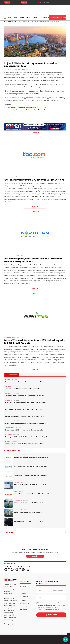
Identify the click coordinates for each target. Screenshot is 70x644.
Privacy (24, 600)
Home (10, 18)
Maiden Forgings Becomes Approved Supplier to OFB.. (32, 494)
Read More (35, 206)
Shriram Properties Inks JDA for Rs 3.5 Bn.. (28, 512)
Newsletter (25, 603)
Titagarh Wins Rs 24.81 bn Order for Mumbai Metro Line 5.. (24, 430)
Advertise (7, 2)
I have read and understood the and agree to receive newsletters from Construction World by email (52, 606)
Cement (7, 414)
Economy (17, 455)
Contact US (45, 18)
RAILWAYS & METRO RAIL (10, 428)
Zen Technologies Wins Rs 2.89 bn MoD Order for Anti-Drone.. (25, 444)
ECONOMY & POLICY (9, 387)
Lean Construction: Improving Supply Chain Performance (25, 107)
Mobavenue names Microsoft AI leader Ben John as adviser (24, 382)
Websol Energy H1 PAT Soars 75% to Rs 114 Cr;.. (29, 521)
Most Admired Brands (58, 18)
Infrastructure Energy (9, 256)
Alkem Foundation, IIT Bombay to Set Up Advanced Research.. (25, 423)
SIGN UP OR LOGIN (43, 2)
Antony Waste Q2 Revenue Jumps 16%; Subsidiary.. (31, 475)
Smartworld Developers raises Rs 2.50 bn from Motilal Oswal (26, 110)
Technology (8, 380)
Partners (24, 593)
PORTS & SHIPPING (9, 435)
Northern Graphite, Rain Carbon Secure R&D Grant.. (31, 466)
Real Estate (7, 61)
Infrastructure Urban (9, 177)
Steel (16, 492)
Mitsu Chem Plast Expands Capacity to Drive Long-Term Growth (26, 403)
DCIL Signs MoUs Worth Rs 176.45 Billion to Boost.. (30, 503)
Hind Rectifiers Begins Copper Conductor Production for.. (24, 409)
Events (28, 18)
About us (25, 590)
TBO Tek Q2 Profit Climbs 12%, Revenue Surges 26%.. (31, 457)
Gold (22, 18)
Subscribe (24, 2)
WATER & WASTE (18, 473)
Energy (16, 464)
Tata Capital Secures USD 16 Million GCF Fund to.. (30, 485)
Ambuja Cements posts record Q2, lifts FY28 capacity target (25, 416)
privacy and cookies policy (48, 605)
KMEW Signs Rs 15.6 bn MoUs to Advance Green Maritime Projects (26, 437)
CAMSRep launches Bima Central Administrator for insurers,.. (25, 396)
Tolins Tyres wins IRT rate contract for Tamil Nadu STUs (23, 389)
